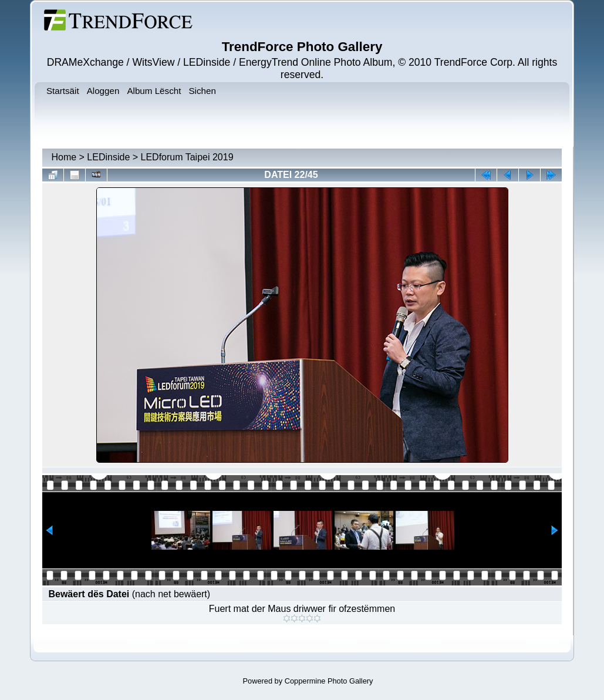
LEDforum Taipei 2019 (187, 157)
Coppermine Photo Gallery (329, 681)
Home (64, 157)
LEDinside (108, 157)
